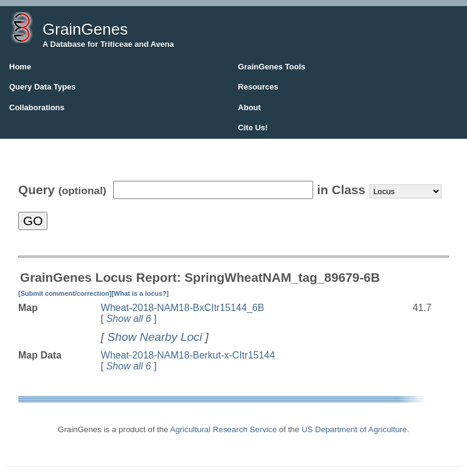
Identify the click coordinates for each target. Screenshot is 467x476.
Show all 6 (129, 319)
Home (20, 67)
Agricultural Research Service (224, 429)
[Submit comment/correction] (65, 293)
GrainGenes (85, 29)
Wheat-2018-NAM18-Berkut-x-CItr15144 (188, 355)
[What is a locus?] (140, 293)
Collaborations (37, 107)
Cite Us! (253, 128)
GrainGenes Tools (272, 67)
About (249, 107)
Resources (258, 87)
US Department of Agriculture (354, 429)
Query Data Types (43, 87)
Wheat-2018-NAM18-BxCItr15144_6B (183, 308)
